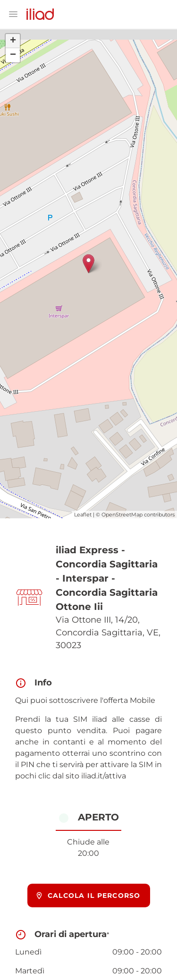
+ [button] (13, 41)
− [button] (13, 55)
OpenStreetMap (122, 515)
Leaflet (83, 515)
